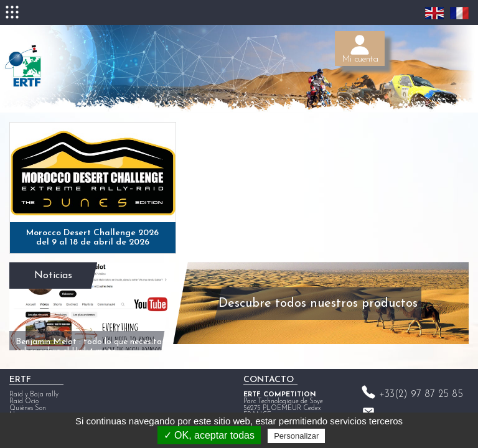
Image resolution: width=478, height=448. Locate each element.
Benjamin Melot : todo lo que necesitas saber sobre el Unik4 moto (73, 319)
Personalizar (296, 436)
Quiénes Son (28, 397)
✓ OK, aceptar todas (209, 435)
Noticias (50, 263)
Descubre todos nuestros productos (306, 296)
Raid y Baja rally (34, 384)
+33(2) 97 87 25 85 (421, 383)
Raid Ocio (24, 390)
